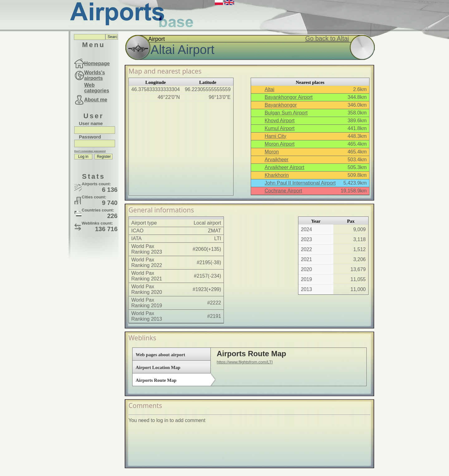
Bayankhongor (281, 105)
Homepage (97, 63)
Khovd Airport (280, 121)
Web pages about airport (160, 355)
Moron (272, 152)
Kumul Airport (280, 128)
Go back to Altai (327, 38)
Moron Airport (280, 144)
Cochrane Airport (283, 191)
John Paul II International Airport (300, 183)
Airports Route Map (156, 380)
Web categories (97, 88)
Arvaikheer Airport (285, 167)
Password (90, 137)
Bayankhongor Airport (289, 97)
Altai (270, 89)
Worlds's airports (95, 75)
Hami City (275, 136)
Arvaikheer (277, 160)
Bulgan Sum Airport (286, 113)
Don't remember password (90, 151)
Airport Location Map (158, 367)
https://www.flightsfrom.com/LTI (245, 362)
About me (96, 100)
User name (91, 123)
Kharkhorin (277, 175)
